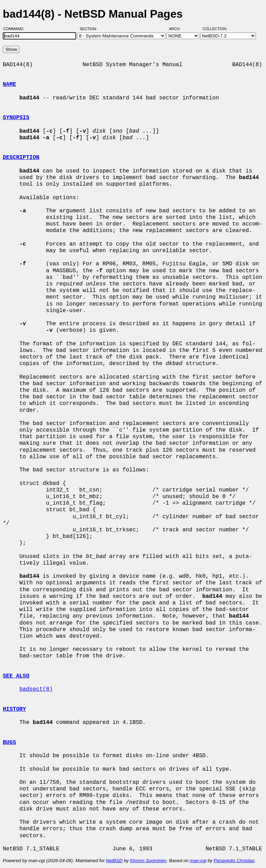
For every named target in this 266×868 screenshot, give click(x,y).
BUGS (9, 743)
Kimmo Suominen (148, 861)
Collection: (215, 29)
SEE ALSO (16, 676)
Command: (16, 29)
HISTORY (14, 709)
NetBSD (114, 861)
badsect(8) (36, 689)
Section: (90, 29)
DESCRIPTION (21, 158)
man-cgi (198, 861)
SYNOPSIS (16, 118)
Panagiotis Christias (234, 861)
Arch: (178, 29)
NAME (9, 85)
